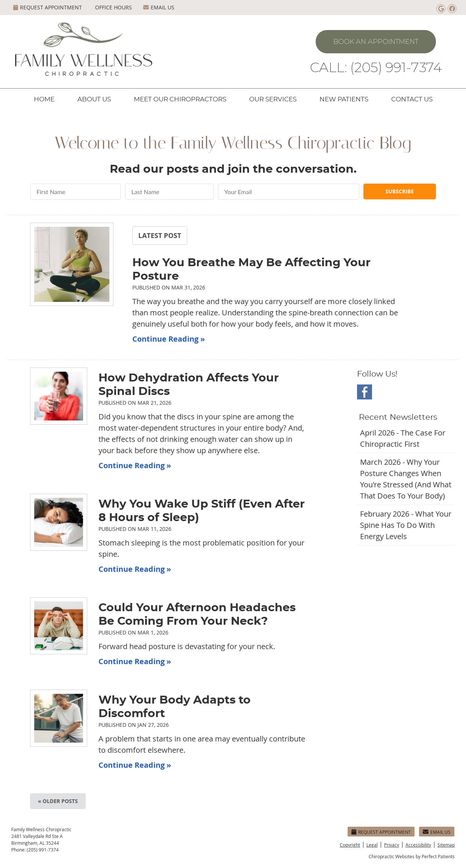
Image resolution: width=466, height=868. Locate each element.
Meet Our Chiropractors (180, 99)
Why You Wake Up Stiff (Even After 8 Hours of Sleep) (202, 511)
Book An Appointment (376, 42)
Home (44, 99)
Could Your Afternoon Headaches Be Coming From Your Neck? (197, 615)
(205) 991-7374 (43, 850)
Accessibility (418, 845)
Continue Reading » (169, 339)
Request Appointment (48, 7)
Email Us (159, 7)
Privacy (392, 845)
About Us (94, 99)
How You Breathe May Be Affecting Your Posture (251, 270)
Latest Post (160, 235)
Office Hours (113, 7)
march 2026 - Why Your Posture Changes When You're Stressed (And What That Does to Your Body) (406, 479)
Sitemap (446, 845)
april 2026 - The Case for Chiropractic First (403, 438)
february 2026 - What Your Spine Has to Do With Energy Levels (406, 525)
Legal (372, 845)
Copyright (350, 845)
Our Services (273, 99)
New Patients (344, 99)
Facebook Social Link (365, 392)
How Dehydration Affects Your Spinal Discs (189, 385)
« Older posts (58, 801)
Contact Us (412, 99)
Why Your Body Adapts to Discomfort (175, 707)
